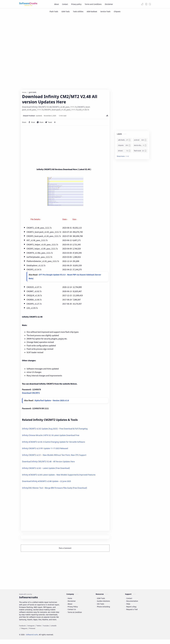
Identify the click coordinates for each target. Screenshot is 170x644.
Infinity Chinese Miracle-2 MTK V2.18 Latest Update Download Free (51, 437)
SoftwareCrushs (32, 639)
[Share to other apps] (55, 123)
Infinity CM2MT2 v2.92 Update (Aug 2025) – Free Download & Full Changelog (55, 430)
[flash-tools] (140, 152)
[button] (142, 4)
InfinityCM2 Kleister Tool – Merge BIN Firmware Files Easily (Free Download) (55, 489)
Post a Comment (65, 549)
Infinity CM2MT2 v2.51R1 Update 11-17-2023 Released (45, 450)
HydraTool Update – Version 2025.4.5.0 (52, 402)
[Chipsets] (117, 11)
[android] (140, 141)
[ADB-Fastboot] (92, 11)
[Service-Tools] (105, 11)
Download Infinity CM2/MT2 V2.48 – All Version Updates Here (48, 463)
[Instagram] (31, 630)
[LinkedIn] (54, 630)
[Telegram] (24, 633)
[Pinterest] (32, 633)
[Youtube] (46, 630)
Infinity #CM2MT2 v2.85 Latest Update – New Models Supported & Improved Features (59, 476)
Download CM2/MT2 (31, 394)
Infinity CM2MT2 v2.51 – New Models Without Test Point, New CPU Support (54, 456)
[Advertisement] (85, 34)
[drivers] (124, 152)
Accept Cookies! (135, 636)
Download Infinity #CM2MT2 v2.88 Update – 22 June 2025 (47, 483)
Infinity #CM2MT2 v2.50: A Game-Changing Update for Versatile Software (54, 443)
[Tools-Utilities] (78, 11)
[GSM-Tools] (66, 11)
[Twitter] (39, 630)
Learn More (149, 636)
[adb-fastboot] (124, 141)
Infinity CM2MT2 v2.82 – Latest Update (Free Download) (46, 469)
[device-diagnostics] (140, 146)
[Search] (150, 4)
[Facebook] (22, 630)
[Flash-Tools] (54, 11)
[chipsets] (124, 146)
